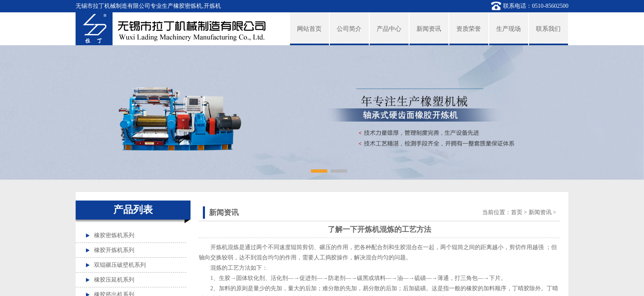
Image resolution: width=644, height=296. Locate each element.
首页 (517, 212)
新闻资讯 (540, 212)
